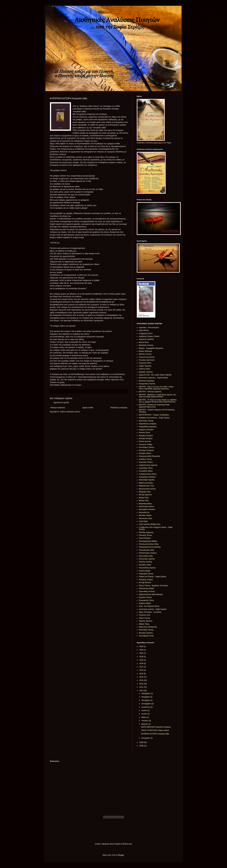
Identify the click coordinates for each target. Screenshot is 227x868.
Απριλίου (145, 721)
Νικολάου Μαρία (145, 515)
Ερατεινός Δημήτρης (147, 381)
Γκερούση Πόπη (145, 363)
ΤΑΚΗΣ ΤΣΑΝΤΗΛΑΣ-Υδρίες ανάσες (155, 730)
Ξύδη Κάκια (143, 521)
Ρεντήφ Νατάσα (145, 583)
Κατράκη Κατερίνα (146, 436)
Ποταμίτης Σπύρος (146, 580)
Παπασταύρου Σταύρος (148, 553)
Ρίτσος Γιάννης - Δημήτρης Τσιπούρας (153, 586)
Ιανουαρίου (146, 738)
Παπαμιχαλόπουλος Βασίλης (150, 547)
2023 (142, 650)
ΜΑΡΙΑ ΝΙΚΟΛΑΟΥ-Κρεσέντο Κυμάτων (156, 727)
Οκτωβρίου (146, 700)
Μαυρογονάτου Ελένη (147, 489)
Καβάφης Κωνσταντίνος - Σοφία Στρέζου (154, 418)
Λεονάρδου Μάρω (146, 471)
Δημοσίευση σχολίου (61, 403)
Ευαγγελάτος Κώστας (147, 384)
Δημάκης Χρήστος (146, 372)
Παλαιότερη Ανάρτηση (119, 408)
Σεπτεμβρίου (147, 704)
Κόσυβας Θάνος (145, 453)
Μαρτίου (145, 724)
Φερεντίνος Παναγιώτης (148, 627)
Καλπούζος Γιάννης (146, 421)
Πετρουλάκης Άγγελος (147, 568)
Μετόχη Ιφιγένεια (145, 495)
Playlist (117, 844)
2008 (142, 746)
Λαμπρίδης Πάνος (146, 468)
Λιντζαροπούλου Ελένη (148, 474)
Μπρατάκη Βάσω (145, 504)
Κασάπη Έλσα (144, 433)
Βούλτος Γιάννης (145, 354)
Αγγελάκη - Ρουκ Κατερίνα (149, 328)
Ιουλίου (144, 710)
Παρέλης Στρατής (145, 562)
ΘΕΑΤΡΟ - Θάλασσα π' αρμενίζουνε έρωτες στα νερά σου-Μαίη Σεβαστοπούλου (157, 396)
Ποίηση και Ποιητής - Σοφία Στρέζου (153, 577)
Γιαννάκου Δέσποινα (147, 360)
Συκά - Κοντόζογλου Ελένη (149, 606)
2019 (142, 660)
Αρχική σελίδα (88, 408)
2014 (142, 677)
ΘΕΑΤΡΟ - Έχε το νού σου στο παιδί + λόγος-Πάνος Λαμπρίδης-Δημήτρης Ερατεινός (156, 388)
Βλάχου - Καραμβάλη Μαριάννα (151, 348)
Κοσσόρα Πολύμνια (146, 450)
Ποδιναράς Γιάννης (146, 574)
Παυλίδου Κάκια (145, 565)
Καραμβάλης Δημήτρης (148, 427)
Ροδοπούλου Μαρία (146, 588)
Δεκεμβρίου (146, 694)
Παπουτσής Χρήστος (147, 559)
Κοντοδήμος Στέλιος (147, 447)
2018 (142, 663)
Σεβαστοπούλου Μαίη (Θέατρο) (151, 594)
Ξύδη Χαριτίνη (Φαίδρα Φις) (150, 524)
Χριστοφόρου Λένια (146, 636)
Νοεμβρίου (146, 697)
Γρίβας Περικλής (145, 366)
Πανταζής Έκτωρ (145, 535)
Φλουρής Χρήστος (146, 633)
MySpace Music (108, 844)
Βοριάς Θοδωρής (145, 351)
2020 (142, 657)
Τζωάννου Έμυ (145, 615)
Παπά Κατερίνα (145, 538)
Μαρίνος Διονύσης (146, 483)
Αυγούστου (146, 707)
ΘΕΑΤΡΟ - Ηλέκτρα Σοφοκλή (150, 392)
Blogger (121, 855)
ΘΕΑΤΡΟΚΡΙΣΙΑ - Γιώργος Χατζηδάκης (154, 415)
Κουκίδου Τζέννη (145, 459)
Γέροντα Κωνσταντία (147, 357)
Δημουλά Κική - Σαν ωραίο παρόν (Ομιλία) (155, 375)
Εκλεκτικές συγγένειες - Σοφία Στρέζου (154, 378)
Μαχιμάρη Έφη (145, 492)
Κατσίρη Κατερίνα (146, 438)
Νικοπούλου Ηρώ (145, 518)
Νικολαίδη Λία (144, 512)
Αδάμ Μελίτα (144, 330)
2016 (142, 670)
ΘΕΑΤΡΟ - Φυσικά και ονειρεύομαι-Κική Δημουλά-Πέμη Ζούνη (154, 406)
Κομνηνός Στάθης (146, 444)
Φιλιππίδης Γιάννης (146, 630)
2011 (142, 687)
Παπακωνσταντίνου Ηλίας (149, 544)
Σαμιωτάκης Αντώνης (147, 591)
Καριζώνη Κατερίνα (146, 430)
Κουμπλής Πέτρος (146, 462)
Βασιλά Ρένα (144, 342)
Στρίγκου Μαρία (145, 603)
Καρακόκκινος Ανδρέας (148, 424)
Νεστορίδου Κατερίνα (147, 509)
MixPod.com (127, 844)
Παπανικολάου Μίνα (147, 550)
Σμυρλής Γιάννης (145, 597)
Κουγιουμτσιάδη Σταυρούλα (149, 456)
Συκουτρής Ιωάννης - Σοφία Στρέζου (153, 609)
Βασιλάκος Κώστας (146, 345)
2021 (142, 653)
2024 (142, 647)
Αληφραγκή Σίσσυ (146, 333)
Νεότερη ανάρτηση (58, 408)
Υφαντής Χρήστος (146, 621)
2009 (142, 742)
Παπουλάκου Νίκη (146, 556)
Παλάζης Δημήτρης (146, 532)
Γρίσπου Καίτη (144, 369)
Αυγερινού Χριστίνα (146, 339)
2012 (142, 684)
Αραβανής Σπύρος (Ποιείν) (149, 336)
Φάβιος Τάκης (144, 624)
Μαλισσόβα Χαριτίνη (147, 480)
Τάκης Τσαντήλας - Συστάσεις (150, 612)
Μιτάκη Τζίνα (144, 498)
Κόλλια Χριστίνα (145, 441)
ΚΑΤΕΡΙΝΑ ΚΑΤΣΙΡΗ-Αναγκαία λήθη (155, 734)
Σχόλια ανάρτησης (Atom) (70, 412)
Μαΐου (144, 717)
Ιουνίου (144, 714)
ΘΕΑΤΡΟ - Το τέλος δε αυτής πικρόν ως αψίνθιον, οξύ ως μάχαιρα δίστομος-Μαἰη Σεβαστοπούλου (158, 401)
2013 (142, 680)
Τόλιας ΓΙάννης (145, 618)
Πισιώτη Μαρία (145, 571)
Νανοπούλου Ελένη (146, 507)
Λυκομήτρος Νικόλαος (147, 477)
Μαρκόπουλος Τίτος (147, 486)
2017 (142, 667)
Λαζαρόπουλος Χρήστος (148, 465)
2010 (142, 691)
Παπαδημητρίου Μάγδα (148, 541)
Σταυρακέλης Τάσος (146, 600)
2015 (142, 674)
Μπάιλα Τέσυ (144, 501)
